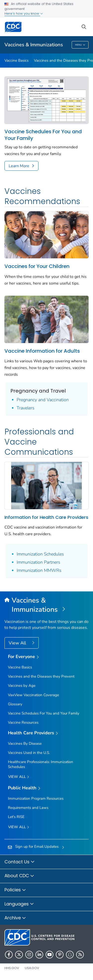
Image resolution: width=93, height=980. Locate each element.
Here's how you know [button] (24, 13)
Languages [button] (19, 904)
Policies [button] (15, 890)
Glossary (15, 704)
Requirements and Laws (28, 808)
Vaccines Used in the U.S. (29, 753)
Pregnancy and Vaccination (43, 400)
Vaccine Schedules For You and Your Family (43, 135)
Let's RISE (16, 817)
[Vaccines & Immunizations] (46, 605)
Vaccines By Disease (25, 743)
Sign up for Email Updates (37, 847)
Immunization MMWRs (39, 570)
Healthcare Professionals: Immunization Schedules (41, 764)
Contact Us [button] (20, 862)
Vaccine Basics (16, 60)
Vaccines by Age (22, 686)
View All (18, 643)
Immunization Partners (38, 562)
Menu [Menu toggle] (80, 45)
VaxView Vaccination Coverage (33, 695)
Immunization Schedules (40, 554)
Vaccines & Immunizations (34, 45)
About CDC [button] (19, 876)
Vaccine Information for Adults (42, 351)
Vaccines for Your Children (37, 266)
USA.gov (32, 968)
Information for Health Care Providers (46, 517)
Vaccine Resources (23, 722)
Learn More (19, 166)
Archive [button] (15, 918)
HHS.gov (12, 968)
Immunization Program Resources (36, 798)
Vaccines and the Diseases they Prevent (41, 676)
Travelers (26, 408)
